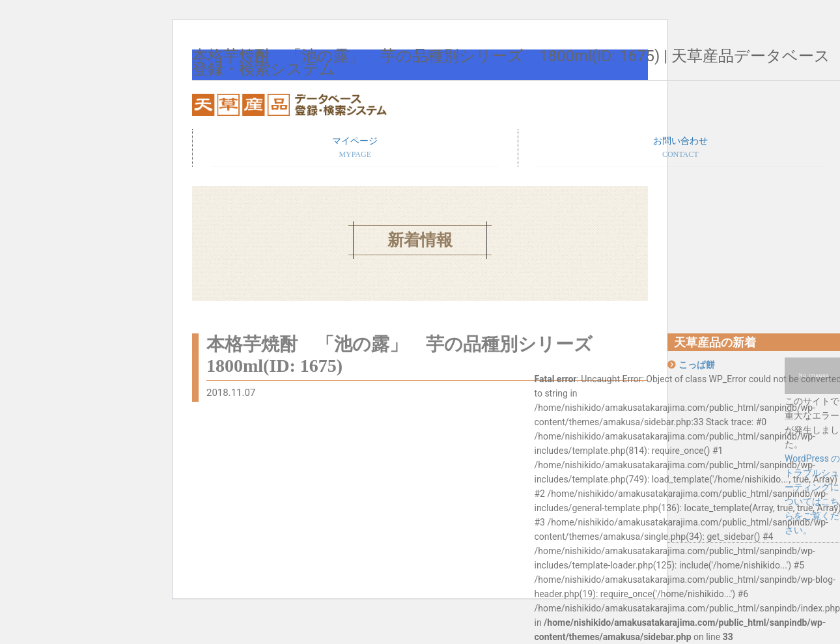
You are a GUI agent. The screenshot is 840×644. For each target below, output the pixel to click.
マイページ (355, 148)
